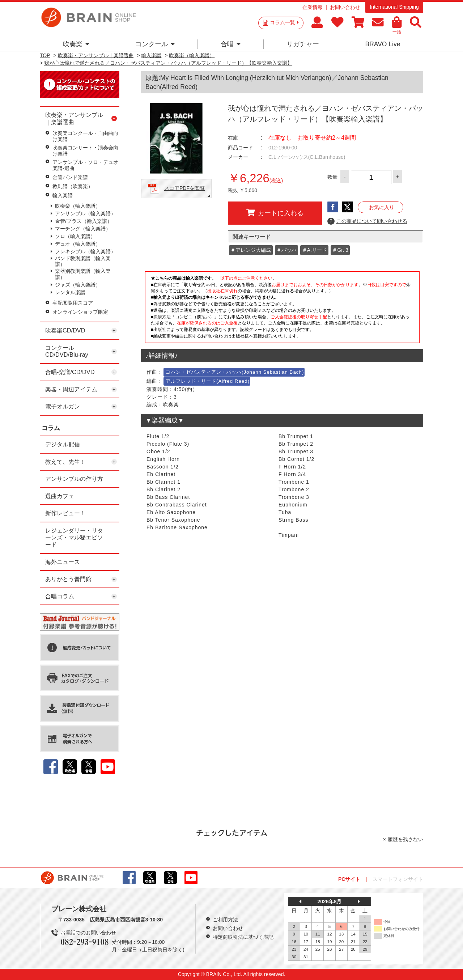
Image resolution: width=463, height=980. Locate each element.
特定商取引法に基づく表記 (243, 937)
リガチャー (303, 44)
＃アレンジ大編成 (251, 250)
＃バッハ (286, 250)
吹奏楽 (76, 44)
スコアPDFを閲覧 (184, 188)
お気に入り (382, 207)
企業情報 (313, 7)
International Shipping (394, 7)
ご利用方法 (225, 920)
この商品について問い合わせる (367, 221)
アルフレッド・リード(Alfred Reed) (208, 381)
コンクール (155, 44)
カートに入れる (275, 213)
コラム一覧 (284, 22)
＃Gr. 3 (340, 250)
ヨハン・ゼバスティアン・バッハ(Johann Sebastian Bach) (235, 372)
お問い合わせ (345, 7)
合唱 (231, 44)
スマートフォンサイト (398, 879)
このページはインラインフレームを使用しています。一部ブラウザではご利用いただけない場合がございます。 (282, 309)
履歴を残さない (405, 839)
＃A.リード (315, 250)
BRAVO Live (383, 44)
